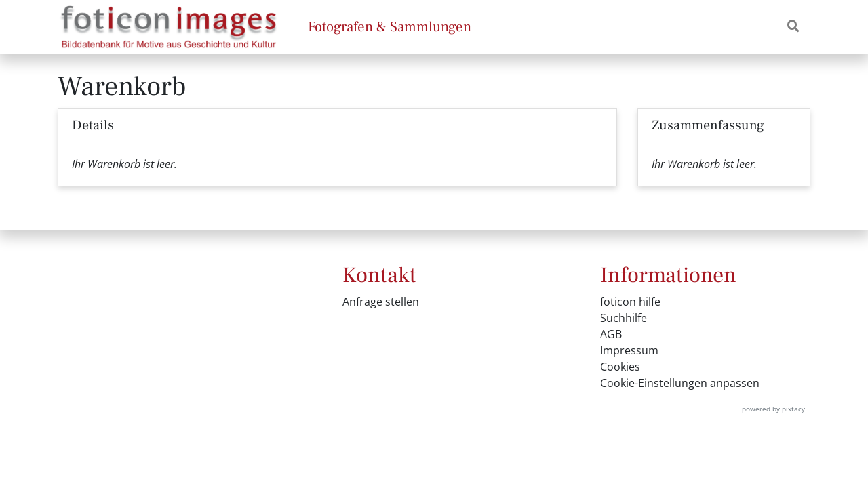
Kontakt (379, 275)
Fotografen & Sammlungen (390, 27)
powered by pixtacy (773, 409)
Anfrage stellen (381, 302)
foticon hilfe (630, 302)
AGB (611, 334)
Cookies (620, 367)
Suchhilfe (624, 318)
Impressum (629, 350)
